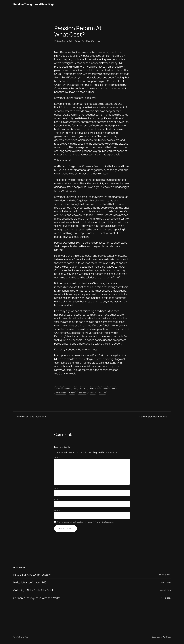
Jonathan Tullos (68, 41)
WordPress (167, 637)
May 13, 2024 (166, 598)
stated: (104, 174)
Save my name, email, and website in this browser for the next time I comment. (85, 522)
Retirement (82, 393)
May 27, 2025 (166, 582)
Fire (76, 388)
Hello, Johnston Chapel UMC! (30, 582)
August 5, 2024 (165, 590)
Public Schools (61, 393)
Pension (105, 388)
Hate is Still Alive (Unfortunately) (33, 575)
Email (57, 499)
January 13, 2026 (165, 575)
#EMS (58, 388)
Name (57, 488)
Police (113, 388)
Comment (58, 457)
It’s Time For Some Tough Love (31, 417)
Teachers (102, 393)
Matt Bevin (94, 388)
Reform (72, 393)
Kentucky (84, 388)
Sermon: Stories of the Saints (153, 417)
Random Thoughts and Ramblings (34, 4)
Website (57, 511)
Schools (93, 393)
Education (67, 388)
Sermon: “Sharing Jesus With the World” (37, 598)
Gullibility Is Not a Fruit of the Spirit (33, 590)
